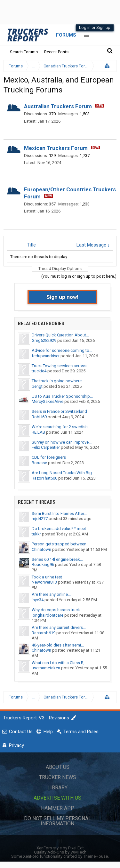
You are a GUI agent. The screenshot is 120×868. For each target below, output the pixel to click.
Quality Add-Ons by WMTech (60, 852)
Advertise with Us (57, 798)
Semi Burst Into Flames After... (59, 513)
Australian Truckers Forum (58, 106)
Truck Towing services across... (60, 366)
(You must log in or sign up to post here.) (79, 276)
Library (57, 788)
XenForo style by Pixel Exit (60, 848)
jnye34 (38, 600)
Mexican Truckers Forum (56, 148)
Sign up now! (62, 297)
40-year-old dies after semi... (58, 645)
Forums (66, 35)
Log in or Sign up (95, 27)
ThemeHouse (96, 856)
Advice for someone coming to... (62, 350)
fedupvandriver (46, 356)
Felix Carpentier (46, 447)
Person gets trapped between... (60, 544)
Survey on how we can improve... (62, 442)
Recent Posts (56, 52)
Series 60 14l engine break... (57, 559)
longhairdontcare (48, 615)
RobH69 (39, 417)
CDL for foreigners (49, 457)
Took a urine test (47, 577)
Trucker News (58, 777)
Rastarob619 (44, 633)
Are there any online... (51, 594)
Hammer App (58, 808)
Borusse (39, 463)
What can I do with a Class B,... (60, 663)
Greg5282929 (44, 340)
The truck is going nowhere (57, 381)
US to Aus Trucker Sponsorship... (62, 396)
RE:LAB (38, 432)
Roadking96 (43, 564)
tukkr (36, 534)
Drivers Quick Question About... (60, 335)
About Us (58, 767)
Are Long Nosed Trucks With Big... (63, 473)
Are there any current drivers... (59, 627)
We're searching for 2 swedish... (61, 427)
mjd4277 (40, 519)
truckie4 (39, 371)
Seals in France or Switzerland (59, 411)
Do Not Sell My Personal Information (58, 821)
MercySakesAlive (48, 401)
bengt (37, 386)
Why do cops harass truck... (57, 610)
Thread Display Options (60, 269)
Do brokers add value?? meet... (60, 529)
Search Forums (24, 52)
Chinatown (41, 549)
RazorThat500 (44, 478)
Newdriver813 (44, 582)
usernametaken (46, 668)
